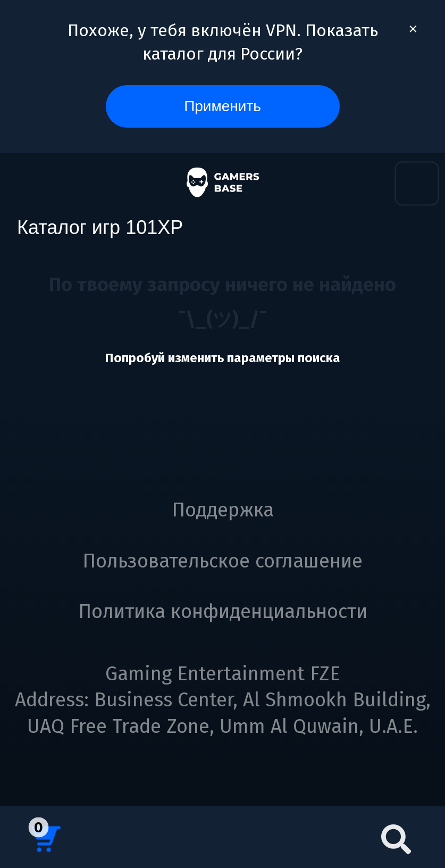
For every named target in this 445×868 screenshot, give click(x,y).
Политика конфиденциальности (223, 612)
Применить (222, 106)
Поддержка (223, 510)
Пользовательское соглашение (222, 561)
